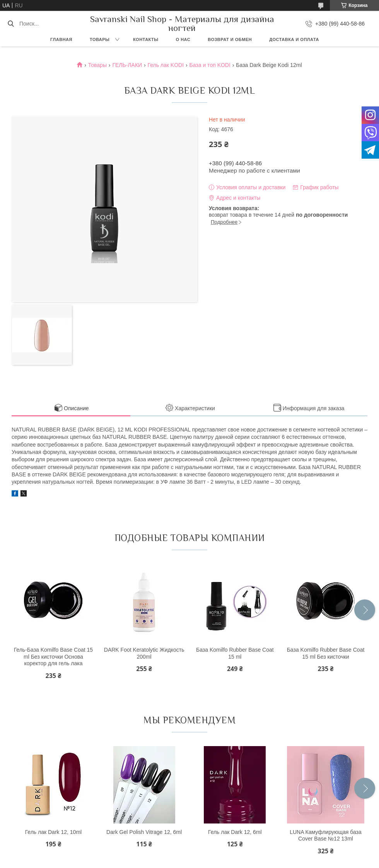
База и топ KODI (210, 65)
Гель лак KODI (166, 65)
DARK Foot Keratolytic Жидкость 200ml (144, 653)
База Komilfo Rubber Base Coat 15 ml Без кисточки (326, 653)
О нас (183, 39)
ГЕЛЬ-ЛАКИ (127, 65)
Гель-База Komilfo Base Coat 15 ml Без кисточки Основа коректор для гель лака (53, 657)
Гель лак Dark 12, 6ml (235, 832)
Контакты (146, 39)
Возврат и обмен (230, 39)
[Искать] (11, 24)
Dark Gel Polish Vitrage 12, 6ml (144, 832)
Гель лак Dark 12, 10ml (53, 832)
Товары (100, 39)
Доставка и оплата (294, 39)
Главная (61, 39)
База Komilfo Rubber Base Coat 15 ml (235, 653)
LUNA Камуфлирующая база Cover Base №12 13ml (326, 835)
